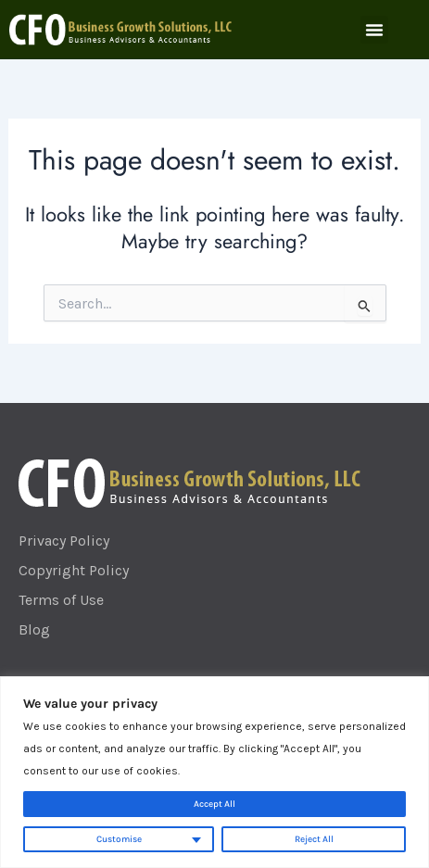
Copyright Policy (74, 570)
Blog (34, 629)
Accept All (214, 804)
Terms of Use (61, 600)
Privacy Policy (64, 541)
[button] (374, 30)
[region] (214, 772)
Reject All (314, 839)
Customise (119, 839)
